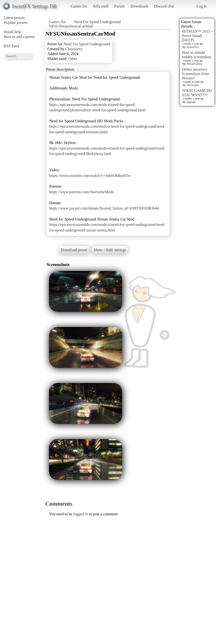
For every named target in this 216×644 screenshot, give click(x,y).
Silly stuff (101, 6)
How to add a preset (19, 37)
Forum (120, 6)
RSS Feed (11, 46)
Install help (12, 32)
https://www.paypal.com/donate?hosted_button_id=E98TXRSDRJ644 (104, 208)
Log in (202, 6)
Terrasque (193, 85)
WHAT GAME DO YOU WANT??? (197, 93)
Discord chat (164, 6)
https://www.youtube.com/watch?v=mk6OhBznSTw (90, 176)
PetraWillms (194, 64)
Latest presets (14, 18)
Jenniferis (193, 47)
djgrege (191, 102)
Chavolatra (74, 49)
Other (73, 59)
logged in (81, 514)
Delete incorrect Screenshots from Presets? (196, 74)
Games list (79, 6)
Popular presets (16, 23)
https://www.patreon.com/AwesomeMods (82, 192)
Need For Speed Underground (97, 22)
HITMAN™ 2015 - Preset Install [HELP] (197, 36)
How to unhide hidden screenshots (197, 55)
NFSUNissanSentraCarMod (71, 26)
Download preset (74, 250)
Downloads (139, 6)
